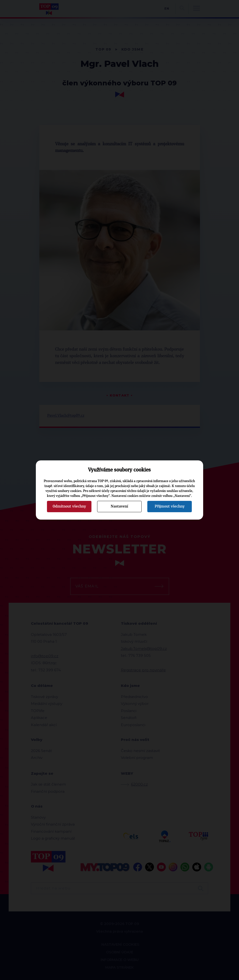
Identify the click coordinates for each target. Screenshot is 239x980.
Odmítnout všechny (69, 506)
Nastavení (119, 506)
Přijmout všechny (170, 506)
